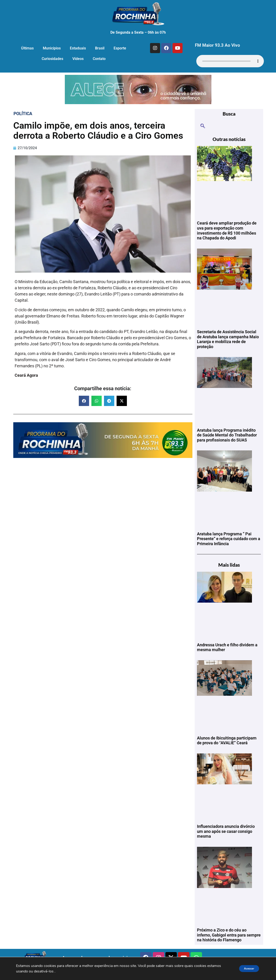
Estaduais (78, 48)
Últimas (27, 48)
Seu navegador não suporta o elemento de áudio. (230, 61)
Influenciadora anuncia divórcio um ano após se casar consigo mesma (226, 831)
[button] (84, 401)
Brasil (100, 48)
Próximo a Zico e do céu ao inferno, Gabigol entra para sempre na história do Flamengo (229, 935)
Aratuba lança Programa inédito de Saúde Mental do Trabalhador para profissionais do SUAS (227, 435)
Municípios (52, 48)
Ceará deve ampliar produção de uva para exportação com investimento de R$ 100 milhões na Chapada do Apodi (227, 230)
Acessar (246, 968)
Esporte (120, 48)
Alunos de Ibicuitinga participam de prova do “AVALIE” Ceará (227, 740)
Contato (99, 59)
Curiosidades (52, 59)
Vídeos (78, 59)
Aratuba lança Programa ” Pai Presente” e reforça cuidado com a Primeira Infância (229, 539)
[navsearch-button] (203, 126)
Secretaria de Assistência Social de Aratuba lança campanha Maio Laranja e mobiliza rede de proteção (228, 339)
